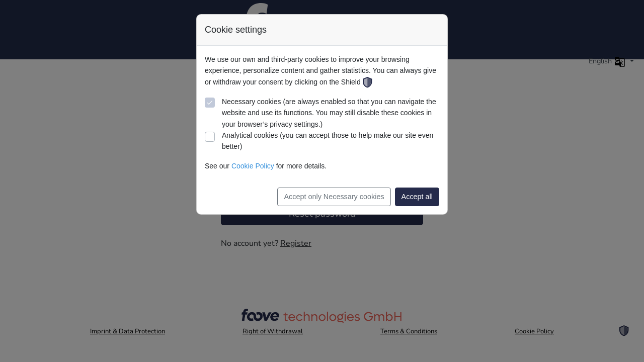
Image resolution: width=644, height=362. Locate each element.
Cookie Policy (253, 166)
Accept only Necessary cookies (334, 197)
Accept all (417, 197)
